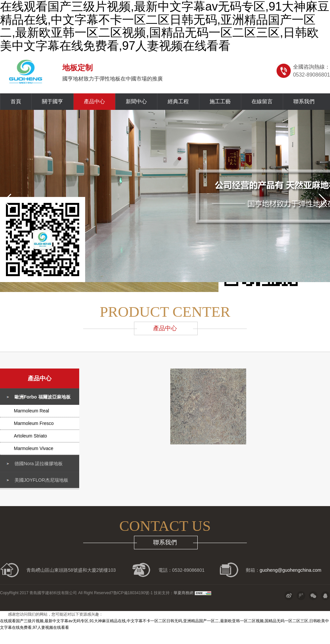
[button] (8, 201)
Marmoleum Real (32, 411)
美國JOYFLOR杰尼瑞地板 (41, 480)
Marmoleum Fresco (34, 423)
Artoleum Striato (30, 436)
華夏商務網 (183, 593)
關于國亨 (52, 101)
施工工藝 (220, 101)
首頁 (16, 101)
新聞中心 (136, 101)
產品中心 (94, 101)
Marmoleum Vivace (34, 448)
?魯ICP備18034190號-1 (132, 593)
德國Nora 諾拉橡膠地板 (39, 464)
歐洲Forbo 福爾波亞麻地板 (43, 397)
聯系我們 (304, 101)
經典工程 (178, 101)
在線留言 (262, 101)
